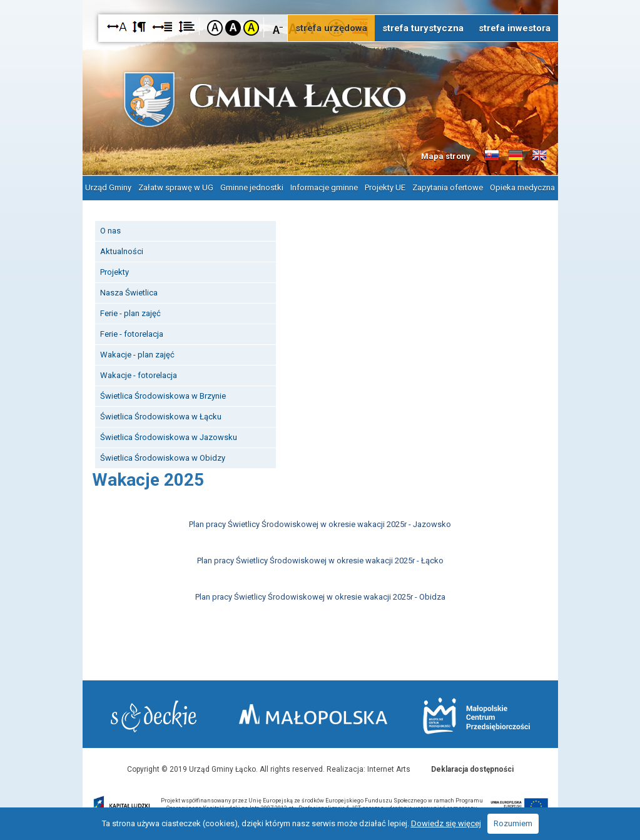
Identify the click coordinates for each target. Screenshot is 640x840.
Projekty (114, 272)
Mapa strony (446, 156)
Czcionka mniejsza (278, 27)
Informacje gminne (324, 187)
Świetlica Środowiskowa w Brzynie (163, 396)
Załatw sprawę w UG (176, 187)
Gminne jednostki (252, 187)
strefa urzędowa (331, 28)
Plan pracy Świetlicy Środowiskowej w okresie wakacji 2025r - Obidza (320, 597)
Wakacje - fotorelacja (139, 375)
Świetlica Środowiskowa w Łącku (161, 417)
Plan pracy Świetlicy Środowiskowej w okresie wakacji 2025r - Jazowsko (320, 524)
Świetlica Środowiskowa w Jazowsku (169, 437)
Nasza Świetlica (129, 293)
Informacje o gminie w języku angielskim (539, 156)
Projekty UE (385, 187)
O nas (110, 231)
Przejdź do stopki (320, 0)
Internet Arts (389, 769)
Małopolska (313, 714)
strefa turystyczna (423, 28)
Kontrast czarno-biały (233, 28)
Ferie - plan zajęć (130, 313)
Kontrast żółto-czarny (251, 28)
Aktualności (122, 251)
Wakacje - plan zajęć (137, 355)
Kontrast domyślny (215, 28)
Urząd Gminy (108, 187)
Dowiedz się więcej (446, 823)
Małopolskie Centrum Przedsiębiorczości (476, 716)
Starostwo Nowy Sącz (154, 716)
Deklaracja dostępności (472, 769)
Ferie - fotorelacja (132, 334)
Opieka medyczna (522, 187)
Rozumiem (513, 823)
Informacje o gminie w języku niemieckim (516, 156)
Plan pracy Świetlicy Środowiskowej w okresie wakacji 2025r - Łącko (320, 561)
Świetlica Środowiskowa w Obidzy (163, 458)
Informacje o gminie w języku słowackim (492, 156)
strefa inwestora (515, 28)
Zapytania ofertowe (448, 187)
